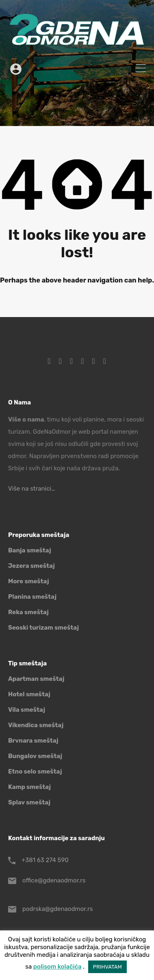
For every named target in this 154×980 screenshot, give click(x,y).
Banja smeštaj (30, 550)
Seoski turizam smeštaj (43, 628)
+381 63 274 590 (45, 860)
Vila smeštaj (27, 710)
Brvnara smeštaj (33, 741)
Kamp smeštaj (29, 787)
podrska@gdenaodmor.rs (57, 909)
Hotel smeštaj (29, 694)
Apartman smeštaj (36, 679)
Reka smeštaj (28, 612)
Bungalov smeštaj (35, 756)
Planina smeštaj (32, 597)
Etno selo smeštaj (35, 771)
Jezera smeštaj (31, 566)
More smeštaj (29, 581)
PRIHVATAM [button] (107, 967)
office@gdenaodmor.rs (54, 880)
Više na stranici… (31, 489)
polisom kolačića (57, 967)
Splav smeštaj (29, 802)
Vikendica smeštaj (36, 725)
